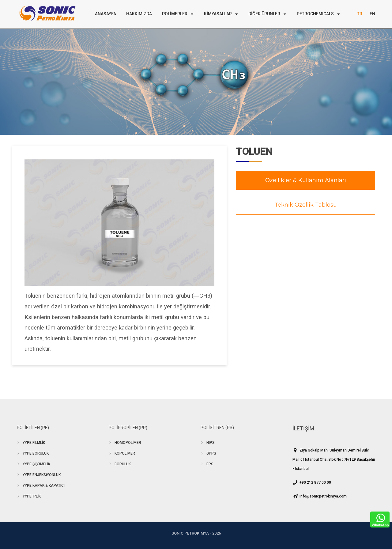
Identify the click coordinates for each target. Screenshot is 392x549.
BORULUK (123, 464)
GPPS (211, 453)
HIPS (211, 443)
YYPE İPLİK (32, 496)
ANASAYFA (106, 14)
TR (360, 14)
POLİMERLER (178, 14)
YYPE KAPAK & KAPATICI (44, 486)
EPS (210, 464)
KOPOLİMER (125, 453)
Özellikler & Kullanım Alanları (306, 180)
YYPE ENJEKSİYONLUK (42, 475)
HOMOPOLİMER (128, 443)
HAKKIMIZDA (139, 14)
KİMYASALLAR (221, 14)
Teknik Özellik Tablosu (306, 205)
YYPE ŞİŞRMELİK (36, 464)
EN (372, 14)
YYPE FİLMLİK (34, 443)
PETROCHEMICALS (318, 14)
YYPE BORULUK (36, 453)
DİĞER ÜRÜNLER (268, 14)
